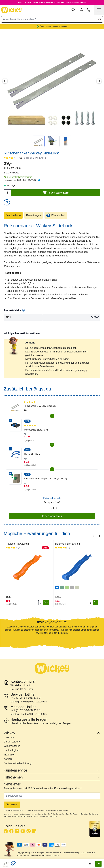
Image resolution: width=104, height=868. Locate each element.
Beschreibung (13, 215)
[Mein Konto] (81, 10)
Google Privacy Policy (41, 810)
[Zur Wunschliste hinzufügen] (7, 202)
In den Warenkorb (52, 516)
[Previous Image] (5, 81)
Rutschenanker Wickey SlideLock (40, 406)
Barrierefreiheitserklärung (18, 763)
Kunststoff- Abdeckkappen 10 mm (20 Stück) (46, 479)
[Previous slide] (94, 536)
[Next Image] (99, 81)
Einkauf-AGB (90, 853)
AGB (82, 853)
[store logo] (11, 10)
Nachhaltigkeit (12, 750)
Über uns (9, 737)
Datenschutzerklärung (71, 853)
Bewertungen (34, 215)
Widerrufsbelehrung (24, 855)
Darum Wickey (12, 742)
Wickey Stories (12, 746)
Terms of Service (58, 810)
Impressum (57, 853)
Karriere (8, 759)
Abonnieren (12, 805)
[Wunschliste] (14, 864)
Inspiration (9, 755)
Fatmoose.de (54, 855)
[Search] (100, 19)
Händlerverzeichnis (40, 855)
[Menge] (41, 603)
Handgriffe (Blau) (32, 454)
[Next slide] (99, 536)
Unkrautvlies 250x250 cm (36, 430)
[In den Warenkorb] (46, 603)
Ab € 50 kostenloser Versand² (18, 177)
